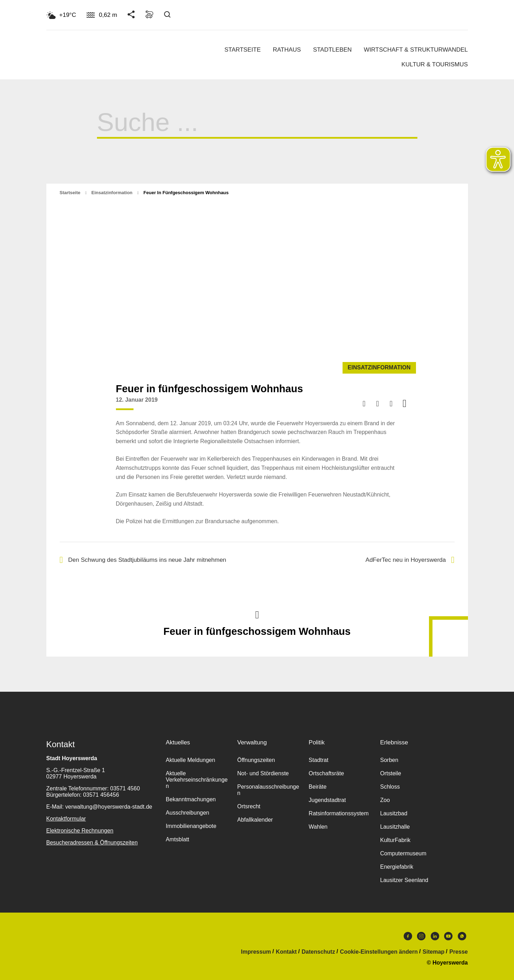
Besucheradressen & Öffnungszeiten (92, 843)
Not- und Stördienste (263, 773)
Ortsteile (391, 773)
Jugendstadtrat (327, 800)
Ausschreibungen (188, 813)
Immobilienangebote (191, 826)
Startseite (243, 50)
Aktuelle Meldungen (191, 760)
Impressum (256, 952)
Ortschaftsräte (326, 773)
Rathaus (287, 50)
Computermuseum (403, 853)
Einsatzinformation (112, 193)
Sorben (389, 760)
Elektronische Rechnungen (80, 831)
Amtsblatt (178, 839)
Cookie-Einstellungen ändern (379, 952)
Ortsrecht (249, 806)
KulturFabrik (395, 840)
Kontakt (286, 952)
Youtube (448, 936)
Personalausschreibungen (268, 790)
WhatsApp (462, 936)
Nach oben (257, 614)
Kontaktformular (66, 819)
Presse (459, 952)
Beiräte (318, 787)
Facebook (408, 936)
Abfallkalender (255, 820)
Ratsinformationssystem (339, 813)
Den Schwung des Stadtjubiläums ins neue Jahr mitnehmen (143, 560)
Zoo (385, 800)
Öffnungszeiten (256, 760)
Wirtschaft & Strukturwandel (416, 50)
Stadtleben (332, 50)
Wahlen (318, 827)
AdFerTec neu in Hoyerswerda (410, 560)
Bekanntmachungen (191, 799)
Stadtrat (319, 760)
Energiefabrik (397, 867)
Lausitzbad (394, 813)
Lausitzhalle (395, 827)
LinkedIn (435, 936)
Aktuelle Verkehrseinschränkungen (197, 780)
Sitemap (434, 952)
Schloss (390, 787)
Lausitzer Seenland (404, 880)
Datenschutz (318, 952)
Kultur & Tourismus (435, 64)
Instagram (421, 936)
